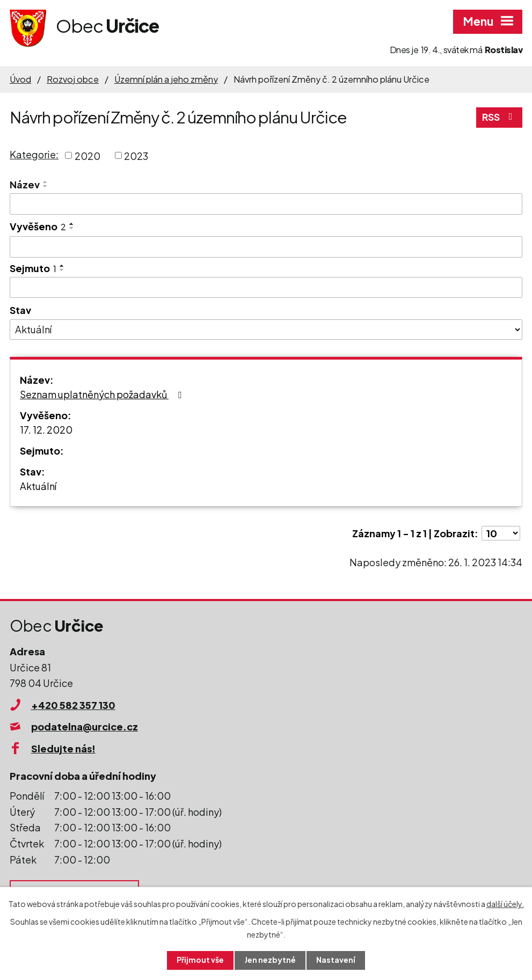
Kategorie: (34, 154)
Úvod (20, 79)
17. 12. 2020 (46, 430)
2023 (136, 155)
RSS (500, 117)
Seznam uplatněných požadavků (103, 394)
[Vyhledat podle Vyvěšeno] (266, 247)
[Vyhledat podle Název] (266, 204)
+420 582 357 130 (73, 705)
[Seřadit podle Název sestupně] (46, 186)
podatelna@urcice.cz (85, 726)
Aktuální (38, 486)
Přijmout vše (200, 960)
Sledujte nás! (63, 748)
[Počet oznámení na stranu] (501, 533)
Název (25, 184)
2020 (88, 155)
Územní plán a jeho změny (166, 79)
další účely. (505, 904)
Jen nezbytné (270, 960)
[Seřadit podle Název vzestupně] (46, 182)
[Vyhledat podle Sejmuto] (266, 288)
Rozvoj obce (73, 79)
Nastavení (336, 960)
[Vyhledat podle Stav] (266, 330)
